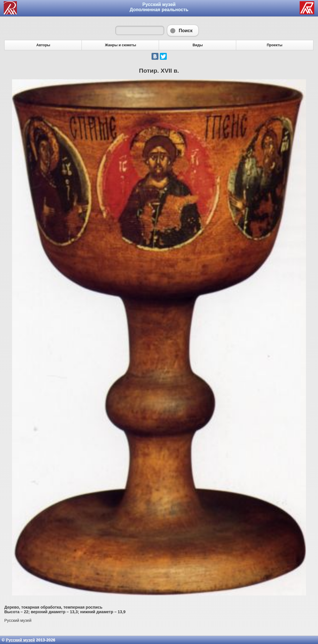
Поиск (183, 30)
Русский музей (20, 640)
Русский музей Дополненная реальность (159, 7)
